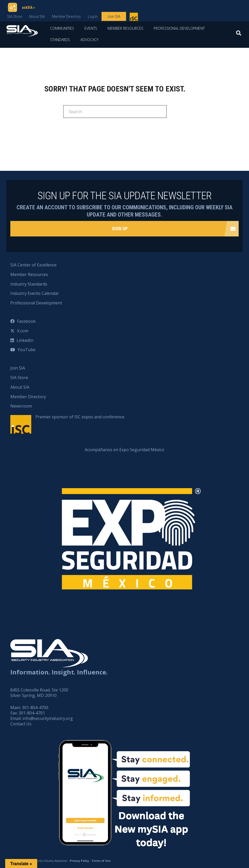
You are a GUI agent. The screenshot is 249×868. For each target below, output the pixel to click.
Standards (60, 40)
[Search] (239, 35)
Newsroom (21, 406)
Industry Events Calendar (35, 293)
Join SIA (114, 17)
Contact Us (21, 724)
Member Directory (66, 17)
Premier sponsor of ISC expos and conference (134, 18)
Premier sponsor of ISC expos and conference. (80, 417)
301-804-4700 (35, 708)
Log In (93, 17)
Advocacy (89, 40)
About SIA (37, 17)
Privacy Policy (79, 861)
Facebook (26, 321)
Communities (62, 28)
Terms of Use (101, 861)
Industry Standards (29, 284)
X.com (23, 331)
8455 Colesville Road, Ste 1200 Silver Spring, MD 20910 (39, 693)
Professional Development (179, 28)
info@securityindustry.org (48, 718)
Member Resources (125, 28)
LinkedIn (25, 340)
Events (91, 28)
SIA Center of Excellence (33, 265)
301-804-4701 (32, 713)
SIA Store (14, 17)
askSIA (27, 7)
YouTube (26, 350)
